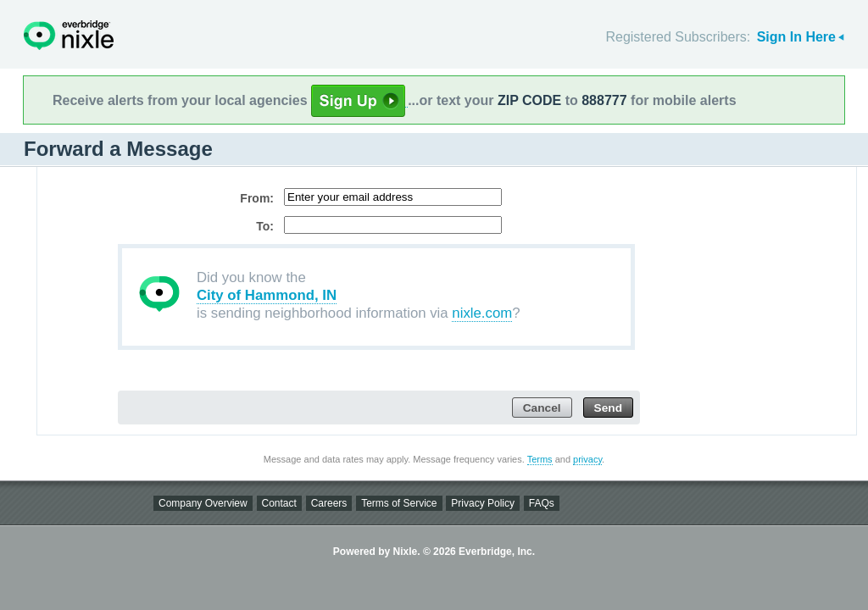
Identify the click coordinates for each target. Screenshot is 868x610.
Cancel (542, 408)
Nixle (69, 35)
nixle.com (482, 313)
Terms (540, 459)
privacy (587, 459)
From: (257, 198)
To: (265, 226)
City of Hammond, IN (267, 295)
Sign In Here (796, 37)
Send (608, 408)
